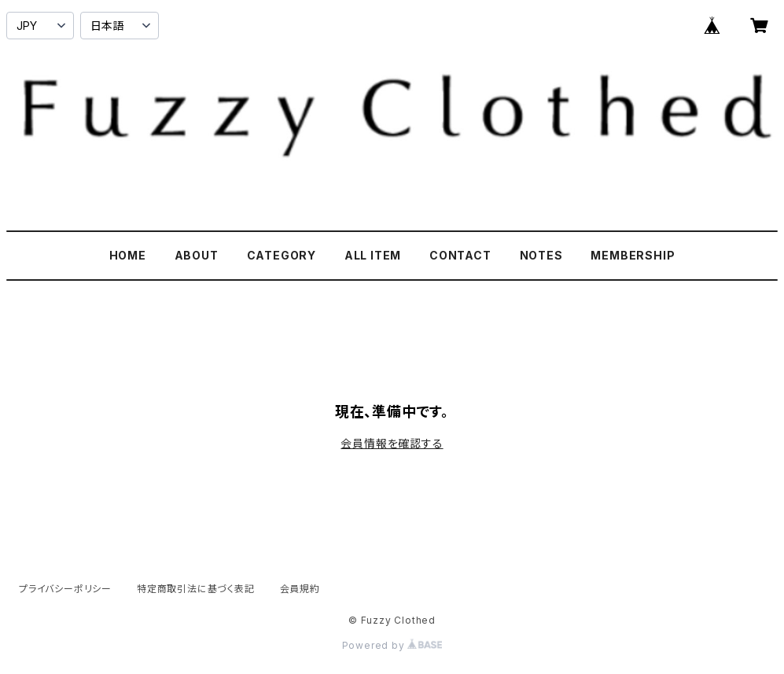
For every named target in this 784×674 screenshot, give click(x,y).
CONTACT (460, 255)
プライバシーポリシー (65, 589)
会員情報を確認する (392, 443)
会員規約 (300, 589)
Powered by (392, 645)
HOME (128, 255)
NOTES (541, 255)
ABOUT (197, 255)
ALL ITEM (373, 255)
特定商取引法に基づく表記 (196, 589)
